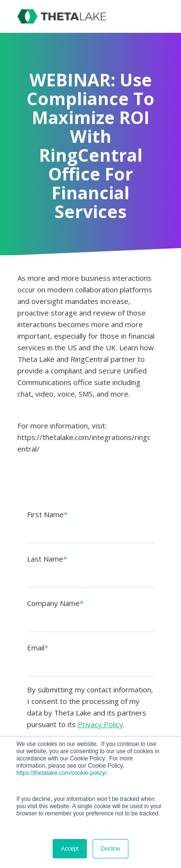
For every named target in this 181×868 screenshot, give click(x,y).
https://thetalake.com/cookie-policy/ (62, 773)
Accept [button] (70, 849)
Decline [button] (111, 849)
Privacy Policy (100, 724)
